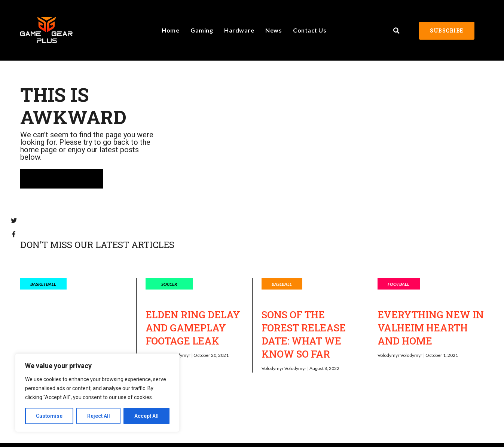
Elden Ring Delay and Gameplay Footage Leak (193, 328)
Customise (49, 416)
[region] (97, 393)
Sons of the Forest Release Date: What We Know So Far (304, 334)
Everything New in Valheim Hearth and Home (431, 328)
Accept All (146, 416)
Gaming (202, 30)
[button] (396, 31)
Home (170, 30)
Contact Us (310, 30)
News (274, 30)
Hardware (239, 30)
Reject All (99, 416)
